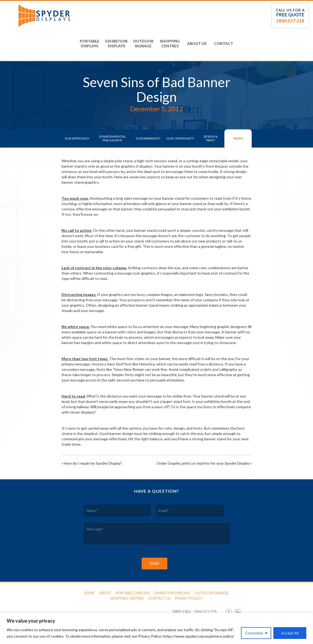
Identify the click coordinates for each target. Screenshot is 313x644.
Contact (224, 43)
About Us (197, 43)
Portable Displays (90, 43)
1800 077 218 (290, 21)
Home (89, 593)
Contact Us (159, 598)
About (105, 593)
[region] (156, 628)
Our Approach (77, 138)
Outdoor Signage (143, 43)
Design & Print (211, 138)
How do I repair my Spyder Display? (93, 463)
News (238, 138)
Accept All (290, 633)
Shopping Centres (170, 43)
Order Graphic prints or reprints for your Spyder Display (203, 463)
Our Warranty (148, 138)
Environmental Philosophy (112, 138)
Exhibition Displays (116, 43)
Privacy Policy (189, 598)
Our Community (180, 138)
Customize (254, 633)
